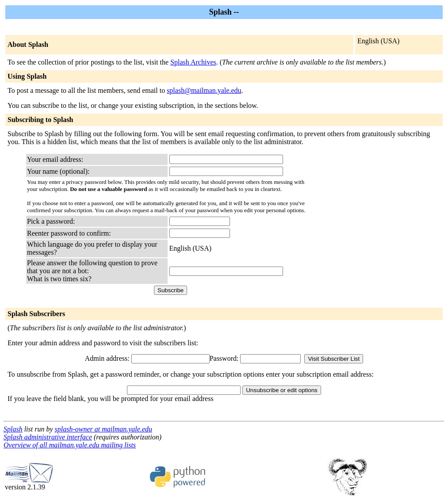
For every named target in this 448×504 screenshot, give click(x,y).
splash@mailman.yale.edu (204, 90)
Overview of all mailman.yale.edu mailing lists (70, 445)
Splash (13, 429)
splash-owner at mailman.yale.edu (103, 429)
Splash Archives (193, 62)
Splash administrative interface (48, 437)
